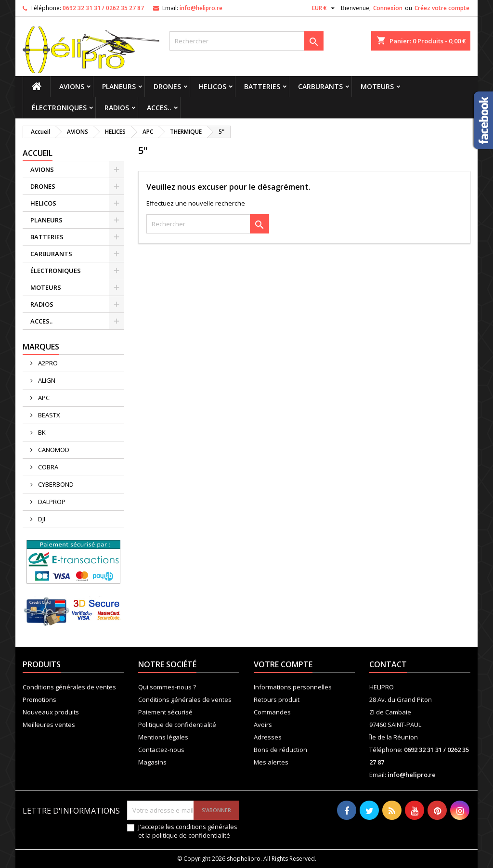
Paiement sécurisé (165, 712)
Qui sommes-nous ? (167, 687)
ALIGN (46, 380)
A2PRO (47, 363)
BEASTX (48, 415)
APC (43, 398)
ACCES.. (159, 108)
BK (41, 432)
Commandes (272, 712)
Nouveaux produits (51, 712)
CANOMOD (53, 450)
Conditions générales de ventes (69, 687)
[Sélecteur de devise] (324, 8)
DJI (41, 519)
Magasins (152, 762)
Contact (388, 664)
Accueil (38, 153)
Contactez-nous (161, 750)
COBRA (47, 467)
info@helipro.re (201, 8)
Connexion (388, 8)
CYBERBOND (55, 484)
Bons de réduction (280, 750)
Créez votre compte (442, 8)
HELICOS (213, 86)
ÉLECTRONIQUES (59, 108)
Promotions (39, 700)
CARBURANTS (320, 86)
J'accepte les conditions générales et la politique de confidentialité (188, 831)
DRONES (167, 86)
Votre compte (283, 664)
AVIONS (72, 86)
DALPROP (51, 502)
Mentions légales (163, 737)
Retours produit (277, 700)
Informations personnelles (293, 687)
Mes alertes (271, 762)
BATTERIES (262, 86)
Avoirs (263, 725)
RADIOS (117, 108)
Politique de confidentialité (177, 725)
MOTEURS (377, 86)
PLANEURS (119, 86)
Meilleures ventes (49, 725)
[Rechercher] (246, 41)
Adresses (268, 737)
